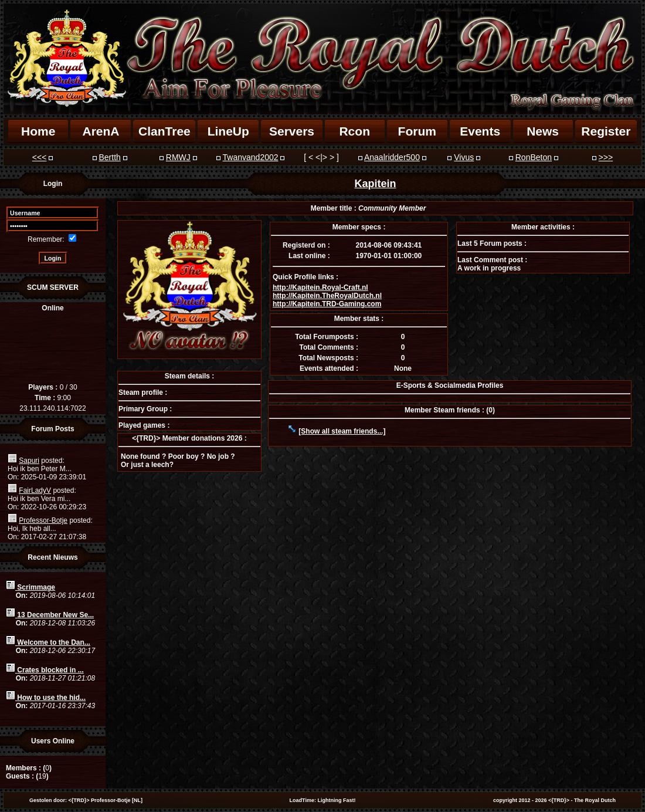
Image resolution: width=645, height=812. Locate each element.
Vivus (464, 157)
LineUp (228, 131)
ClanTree (164, 131)
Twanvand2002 (251, 157)
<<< (40, 157)
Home (38, 131)
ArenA (101, 131)
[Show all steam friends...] (342, 431)
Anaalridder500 (392, 157)
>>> (606, 157)
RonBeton (534, 157)
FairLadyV (35, 490)
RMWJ (178, 157)
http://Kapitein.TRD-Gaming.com (327, 304)
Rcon (354, 131)
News (543, 131)
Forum (417, 131)
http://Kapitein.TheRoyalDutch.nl (327, 296)
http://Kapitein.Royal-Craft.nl (320, 287)
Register (606, 131)
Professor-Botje (43, 520)
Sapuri (29, 461)
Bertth (109, 157)
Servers (292, 131)
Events (480, 131)
